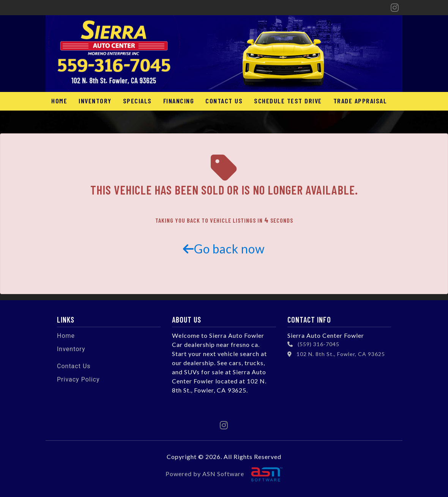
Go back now (224, 249)
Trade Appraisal (360, 101)
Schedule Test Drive (288, 101)
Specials (137, 101)
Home (59, 101)
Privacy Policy (78, 379)
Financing (179, 101)
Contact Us (224, 101)
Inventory (95, 101)
